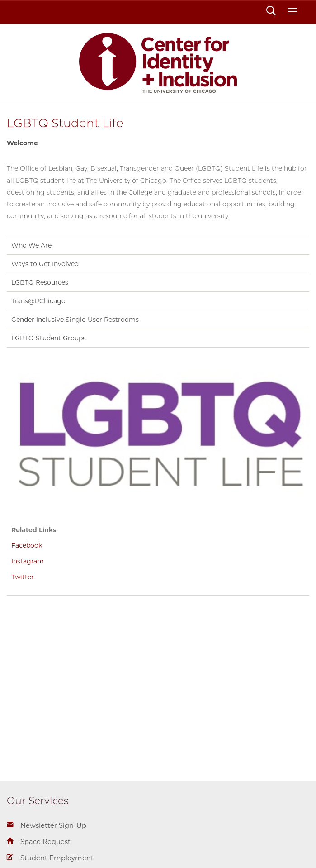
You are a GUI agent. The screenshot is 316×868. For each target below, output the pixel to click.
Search (271, 12)
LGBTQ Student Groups (49, 338)
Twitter (23, 577)
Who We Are (31, 245)
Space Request (45, 842)
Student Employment (57, 858)
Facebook (27, 545)
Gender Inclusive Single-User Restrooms (75, 320)
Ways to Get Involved (45, 264)
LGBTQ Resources (40, 282)
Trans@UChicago (38, 301)
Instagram (28, 561)
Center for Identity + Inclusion (158, 63)
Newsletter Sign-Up (53, 825)
